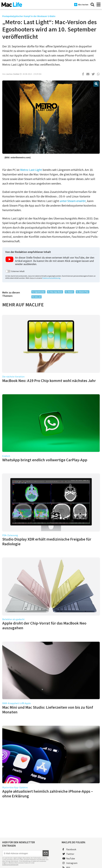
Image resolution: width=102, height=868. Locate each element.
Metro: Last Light (31, 170)
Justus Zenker (13, 74)
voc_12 (38, 297)
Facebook (69, 849)
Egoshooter (40, 292)
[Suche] (92, 5)
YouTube (69, 858)
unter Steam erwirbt (73, 201)
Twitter (68, 854)
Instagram (70, 863)
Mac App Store (56, 292)
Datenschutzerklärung (51, 278)
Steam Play (84, 292)
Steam (71, 292)
